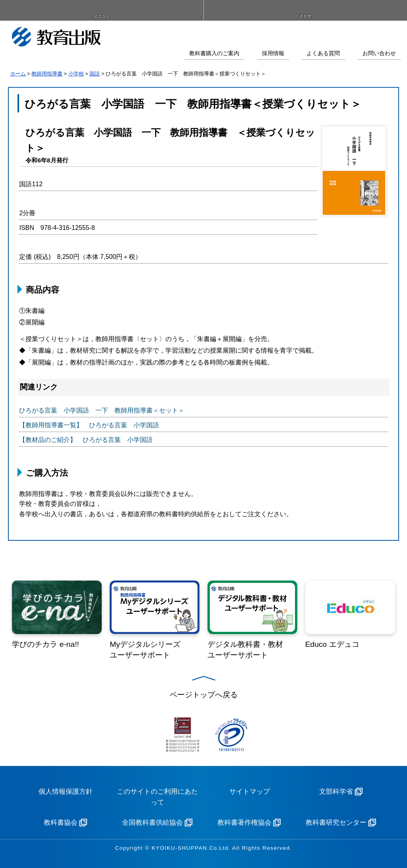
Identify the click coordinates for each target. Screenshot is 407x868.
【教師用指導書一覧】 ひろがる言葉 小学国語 (89, 425)
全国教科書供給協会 (152, 823)
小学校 (76, 74)
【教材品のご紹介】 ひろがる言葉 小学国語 (86, 440)
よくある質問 (323, 53)
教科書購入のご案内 (214, 53)
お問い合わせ (379, 53)
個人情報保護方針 (66, 792)
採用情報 (273, 53)
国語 (95, 74)
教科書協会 (61, 823)
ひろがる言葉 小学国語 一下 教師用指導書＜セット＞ (102, 410)
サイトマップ (250, 792)
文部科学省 (336, 792)
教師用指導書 (47, 74)
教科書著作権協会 (244, 823)
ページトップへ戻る (204, 695)
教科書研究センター (336, 823)
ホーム (18, 74)
